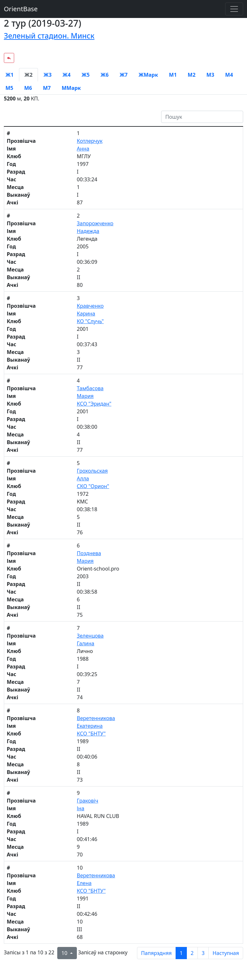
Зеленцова (90, 636)
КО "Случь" (90, 321)
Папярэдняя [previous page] (156, 953)
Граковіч (88, 801)
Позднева (89, 553)
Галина (86, 643)
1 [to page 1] (181, 953)
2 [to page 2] (192, 953)
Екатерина (90, 726)
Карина (86, 314)
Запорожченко (95, 223)
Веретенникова (96, 718)
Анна (83, 149)
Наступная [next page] (226, 953)
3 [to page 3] (203, 953)
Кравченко (90, 306)
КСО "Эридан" (94, 404)
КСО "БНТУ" (91, 734)
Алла (83, 478)
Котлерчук (90, 141)
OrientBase (21, 9)
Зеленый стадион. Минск (49, 36)
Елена (84, 883)
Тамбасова (90, 388)
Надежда (88, 231)
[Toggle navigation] (234, 9)
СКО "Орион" (93, 486)
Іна (81, 808)
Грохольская (92, 471)
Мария (85, 396)
